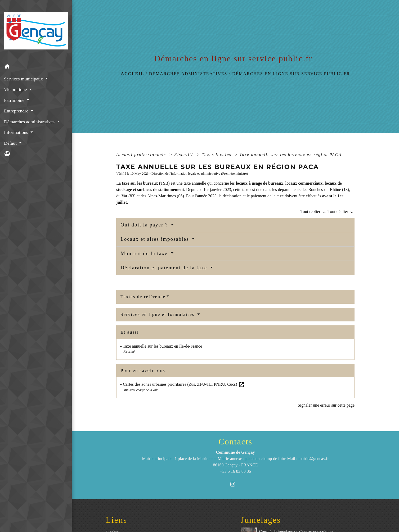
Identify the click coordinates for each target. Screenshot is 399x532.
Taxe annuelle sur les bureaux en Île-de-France (162, 346)
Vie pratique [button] (16, 89)
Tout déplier (341, 212)
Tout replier (314, 212)
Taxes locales (218, 155)
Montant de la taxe (145, 253)
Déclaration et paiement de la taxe (165, 268)
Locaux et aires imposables (156, 239)
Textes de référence (143, 297)
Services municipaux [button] (24, 79)
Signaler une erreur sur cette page (326, 405)
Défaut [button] (11, 143)
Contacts (235, 442)
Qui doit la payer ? (145, 225)
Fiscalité (185, 155)
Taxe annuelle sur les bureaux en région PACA (291, 155)
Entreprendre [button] (17, 111)
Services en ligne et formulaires (158, 314)
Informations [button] (17, 132)
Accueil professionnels (142, 155)
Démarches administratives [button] (30, 122)
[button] (36, 67)
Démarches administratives (188, 74)
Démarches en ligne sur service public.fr (291, 74)
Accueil (132, 74)
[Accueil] (36, 31)
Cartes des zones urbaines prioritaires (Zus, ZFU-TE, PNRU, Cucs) (184, 384)
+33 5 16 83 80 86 (236, 471)
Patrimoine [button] (15, 100)
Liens (116, 520)
